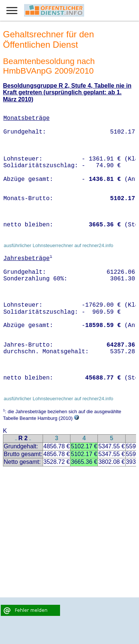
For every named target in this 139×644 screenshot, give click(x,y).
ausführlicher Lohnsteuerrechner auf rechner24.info (59, 245)
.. (16, 439)
